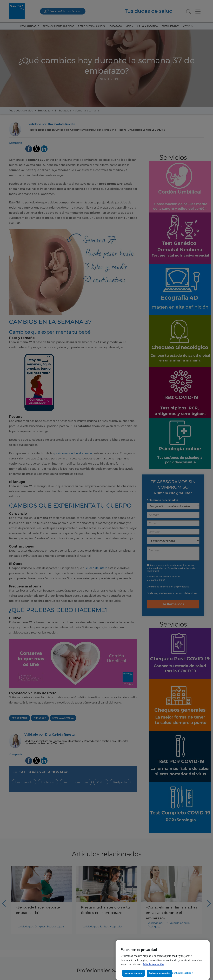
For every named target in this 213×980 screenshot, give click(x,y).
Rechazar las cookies (159, 973)
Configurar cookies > (183, 973)
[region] (163, 960)
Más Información (153, 964)
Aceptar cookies (134, 973)
